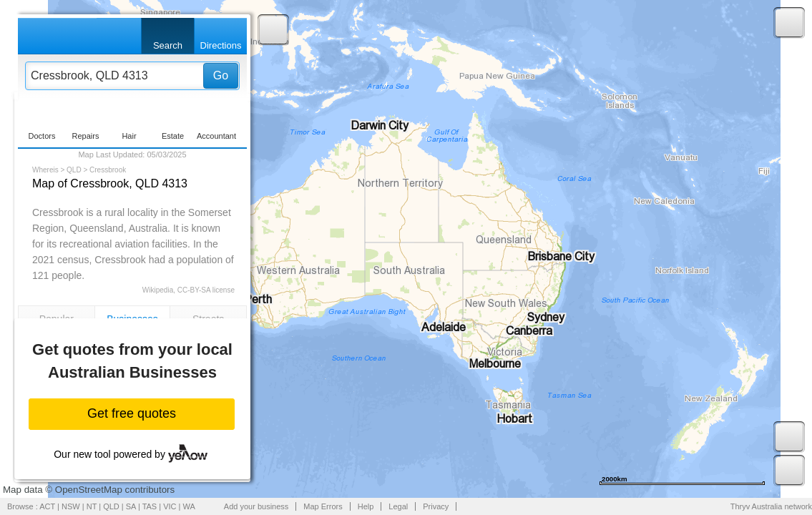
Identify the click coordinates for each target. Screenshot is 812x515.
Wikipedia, (159, 290)
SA (131, 506)
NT (92, 506)
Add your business (256, 506)
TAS (150, 506)
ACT (47, 506)
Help (366, 506)
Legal (398, 506)
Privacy (436, 506)
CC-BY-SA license (206, 290)
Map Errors (323, 506)
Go (221, 75)
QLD (74, 170)
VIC (170, 506)
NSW (71, 506)
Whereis (45, 170)
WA (189, 506)
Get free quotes (132, 413)
